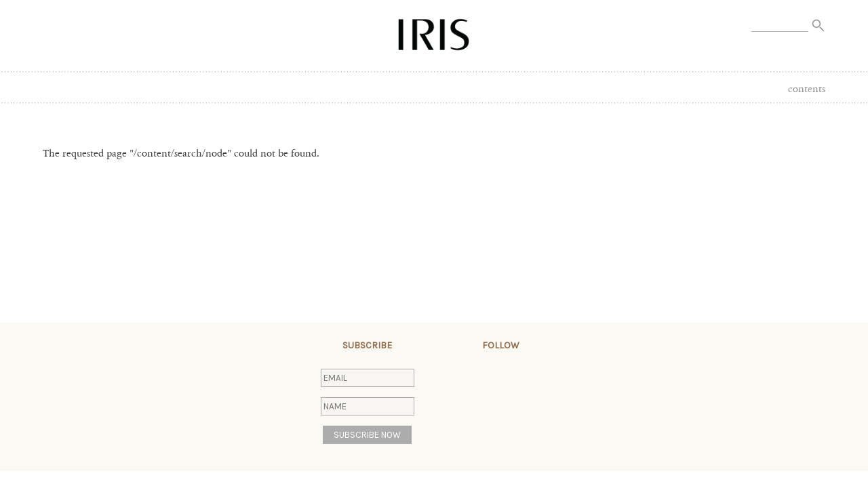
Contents (807, 89)
